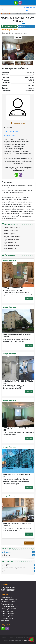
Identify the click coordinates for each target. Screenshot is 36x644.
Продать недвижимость (10, 606)
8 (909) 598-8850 (8, 590)
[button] (18, 47)
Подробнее (29, 299)
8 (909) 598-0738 (30, 7)
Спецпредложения (8, 618)
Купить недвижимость (9, 599)
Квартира (8, 13)
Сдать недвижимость (9, 609)
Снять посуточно (7, 616)
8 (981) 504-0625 (11, 132)
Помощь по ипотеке (8, 602)
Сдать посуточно (7, 611)
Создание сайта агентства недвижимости (22, 637)
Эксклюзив (5, 621)
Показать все (29, 543)
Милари (27, 11)
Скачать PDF (9, 135)
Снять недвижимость (9, 614)
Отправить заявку (18, 123)
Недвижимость (6, 597)
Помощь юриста (7, 604)
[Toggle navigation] (2, 9)
